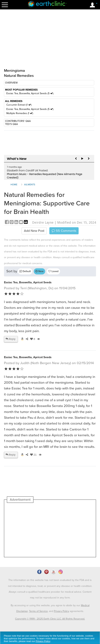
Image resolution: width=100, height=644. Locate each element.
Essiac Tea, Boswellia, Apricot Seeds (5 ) (30, 93)
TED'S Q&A (11, 124)
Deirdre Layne (43, 222)
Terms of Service (38, 611)
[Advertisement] (37, 530)
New (39, 271)
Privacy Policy (62, 611)
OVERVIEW (11, 83)
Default (25, 271)
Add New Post (34, 231)
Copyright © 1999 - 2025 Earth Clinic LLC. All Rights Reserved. (50, 619)
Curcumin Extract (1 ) (19, 105)
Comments (64, 231)
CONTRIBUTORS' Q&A (18, 121)
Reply (10, 339)
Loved (53, 271)
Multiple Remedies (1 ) (20, 113)
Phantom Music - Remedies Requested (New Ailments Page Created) (45, 176)
